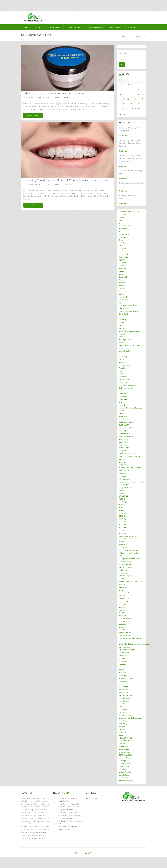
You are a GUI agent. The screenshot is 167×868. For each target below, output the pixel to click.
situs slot (122, 243)
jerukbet (122, 658)
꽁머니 (121, 556)
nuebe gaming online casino (129, 539)
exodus (128, 553)
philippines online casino (128, 536)
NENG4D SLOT (124, 380)
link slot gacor (124, 300)
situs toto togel (125, 621)
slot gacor (123, 249)
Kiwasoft (88, 853)
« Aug (121, 114)
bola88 (121, 490)
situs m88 (122, 641)
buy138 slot (136, 553)
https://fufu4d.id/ (126, 633)
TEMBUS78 (123, 732)
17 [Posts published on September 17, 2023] (142, 99)
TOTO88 (122, 260)
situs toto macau (125, 618)
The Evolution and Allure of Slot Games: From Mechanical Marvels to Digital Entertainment (70, 807)
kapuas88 (122, 217)
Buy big (122, 328)
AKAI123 (122, 510)
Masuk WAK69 (124, 749)
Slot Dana (122, 394)
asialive (122, 542)
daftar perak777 (125, 471)
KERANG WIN (124, 496)
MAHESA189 (123, 747)
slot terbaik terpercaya (127, 385)
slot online (123, 214)
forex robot (123, 371)
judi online (123, 476)
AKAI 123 (122, 505)
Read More (123, 136)
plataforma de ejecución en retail (131, 482)
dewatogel (123, 453)
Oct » (126, 114)
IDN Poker (122, 266)
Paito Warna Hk (124, 226)
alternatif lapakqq (125, 772)
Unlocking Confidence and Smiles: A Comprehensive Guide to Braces (66, 180)
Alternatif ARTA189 (126, 738)
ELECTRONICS (55, 27)
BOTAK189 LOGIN (125, 755)
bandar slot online (125, 567)
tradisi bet (123, 337)
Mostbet (122, 707)
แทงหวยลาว (123, 667)
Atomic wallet (124, 573)
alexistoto (123, 616)
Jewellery (65, 98)
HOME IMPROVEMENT (74, 27)
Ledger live (123, 570)
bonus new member (126, 436)
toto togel (123, 761)
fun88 (121, 414)
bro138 (121, 325)
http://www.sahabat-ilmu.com (130, 718)
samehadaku (123, 769)
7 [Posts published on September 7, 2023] (131, 94)
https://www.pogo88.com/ (129, 331)
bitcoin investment (126, 564)
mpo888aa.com (125, 439)
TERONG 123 (124, 499)
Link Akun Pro (124, 237)
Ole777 (121, 240)
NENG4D (122, 360)
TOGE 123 (122, 502)
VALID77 (122, 596)
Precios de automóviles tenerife (131, 345)
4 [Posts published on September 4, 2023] (120, 94)
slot (120, 251)
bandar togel (124, 687)
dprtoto (122, 294)
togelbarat (123, 675)
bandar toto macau (126, 695)
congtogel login (125, 340)
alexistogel (123, 607)
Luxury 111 (123, 462)
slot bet (122, 317)
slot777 (121, 530)
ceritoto (122, 704)
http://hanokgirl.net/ (127, 576)
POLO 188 (123, 522)
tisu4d (121, 348)
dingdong (122, 533)
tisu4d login (123, 431)
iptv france (123, 547)
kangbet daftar (124, 434)
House (121, 246)
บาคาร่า (122, 220)
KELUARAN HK (124, 234)
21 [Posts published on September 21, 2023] (132, 104)
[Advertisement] (38, 5)
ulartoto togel (124, 775)
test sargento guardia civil (128, 311)
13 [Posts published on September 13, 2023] (128, 99)
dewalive (122, 493)
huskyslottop (124, 465)
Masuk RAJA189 (125, 752)
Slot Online (123, 416)
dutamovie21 (124, 587)
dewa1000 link (124, 354)
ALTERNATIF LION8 (126, 715)
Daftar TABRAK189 (126, 741)
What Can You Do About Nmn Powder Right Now (54, 94)
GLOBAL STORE (116, 27)
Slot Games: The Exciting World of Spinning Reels (69, 800)
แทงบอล (122, 223)
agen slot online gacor (127, 650)
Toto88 (122, 271)
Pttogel (122, 232)
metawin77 (123, 624)
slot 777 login (132, 453)
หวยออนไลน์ (123, 690)
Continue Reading (33, 115)
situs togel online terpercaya (130, 306)
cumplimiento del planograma (130, 468)
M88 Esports (123, 692)
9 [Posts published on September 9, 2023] (138, 94)
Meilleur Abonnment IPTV (128, 678)
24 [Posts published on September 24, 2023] (143, 104)
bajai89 (121, 670)
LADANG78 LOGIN (125, 351)
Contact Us (133, 27)
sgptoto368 (123, 710)
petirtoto (122, 286)
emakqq (122, 610)
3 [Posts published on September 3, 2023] (142, 90)
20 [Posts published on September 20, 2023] (128, 104)
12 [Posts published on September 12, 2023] (124, 99)
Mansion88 (123, 661)
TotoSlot (122, 368)
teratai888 (123, 334)
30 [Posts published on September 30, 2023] (139, 108)
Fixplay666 (123, 655)
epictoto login (124, 448)
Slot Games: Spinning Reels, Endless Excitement (67, 828)
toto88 (121, 323)
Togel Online (124, 445)
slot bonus (123, 291)
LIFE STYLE (40, 27)
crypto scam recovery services (130, 638)
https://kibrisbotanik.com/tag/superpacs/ (135, 644)
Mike (57, 98)
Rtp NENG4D (124, 303)
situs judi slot (124, 297)
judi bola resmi (124, 653)
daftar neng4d (124, 391)
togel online (123, 778)
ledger (121, 735)
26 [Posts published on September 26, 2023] (124, 108)
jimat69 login (124, 684)
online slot (123, 442)
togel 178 (122, 263)
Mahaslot (122, 343)
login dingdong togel (127, 428)
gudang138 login (125, 308)
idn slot (122, 590)
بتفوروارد (122, 288)
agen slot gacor (125, 647)
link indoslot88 (124, 479)
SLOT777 (122, 579)
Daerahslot (123, 277)
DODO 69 (122, 513)
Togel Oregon (124, 257)
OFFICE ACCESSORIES (96, 27)
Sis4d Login (123, 362)
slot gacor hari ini (125, 254)
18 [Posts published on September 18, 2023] (121, 104)
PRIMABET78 (123, 724)
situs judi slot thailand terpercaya (131, 408)
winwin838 (123, 269)
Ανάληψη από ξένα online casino (130, 559)
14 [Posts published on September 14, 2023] (132, 99)
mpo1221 (122, 274)
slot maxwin (123, 601)
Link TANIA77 (123, 744)
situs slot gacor (124, 365)
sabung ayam (124, 766)
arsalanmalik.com (125, 758)
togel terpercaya (125, 764)
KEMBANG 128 (124, 599)
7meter (121, 280)
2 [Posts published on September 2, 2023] (138, 90)
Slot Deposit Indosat (126, 422)
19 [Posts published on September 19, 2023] (124, 104)
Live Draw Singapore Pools (129, 212)
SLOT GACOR (124, 425)
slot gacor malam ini (126, 550)
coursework (123, 229)
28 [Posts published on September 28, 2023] (132, 108)
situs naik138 (123, 357)
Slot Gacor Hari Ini (125, 388)
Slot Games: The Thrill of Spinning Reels (70, 822)
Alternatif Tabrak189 (126, 781)
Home (27, 27)
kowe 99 (122, 627)
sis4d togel (123, 320)
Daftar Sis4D (123, 314)
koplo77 (122, 613)
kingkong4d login (125, 636)
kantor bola (123, 382)
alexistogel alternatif (127, 593)
